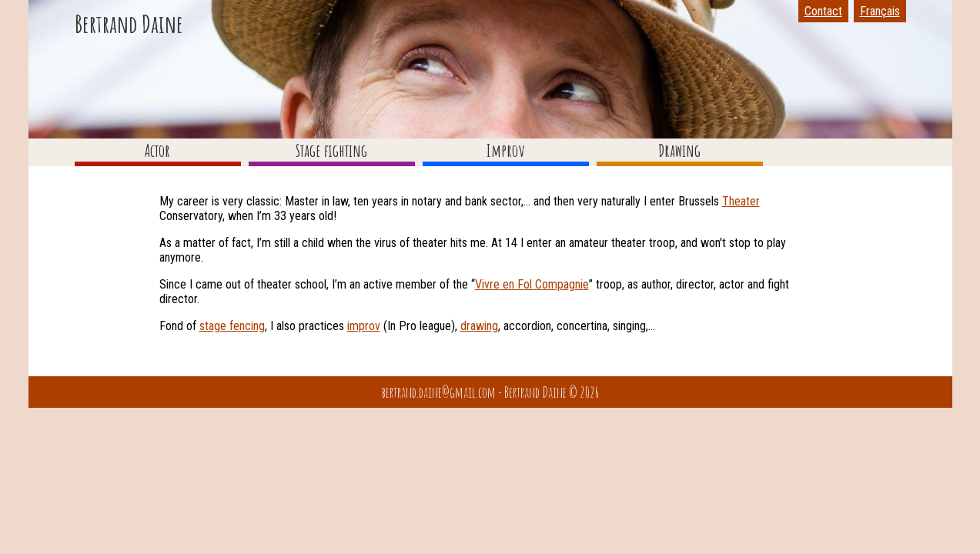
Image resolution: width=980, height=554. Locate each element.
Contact (823, 11)
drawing (479, 326)
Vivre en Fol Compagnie (532, 284)
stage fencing (232, 326)
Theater (741, 201)
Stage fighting (331, 150)
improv (364, 326)
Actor (157, 150)
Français (880, 11)
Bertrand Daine (129, 23)
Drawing (679, 150)
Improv (506, 150)
